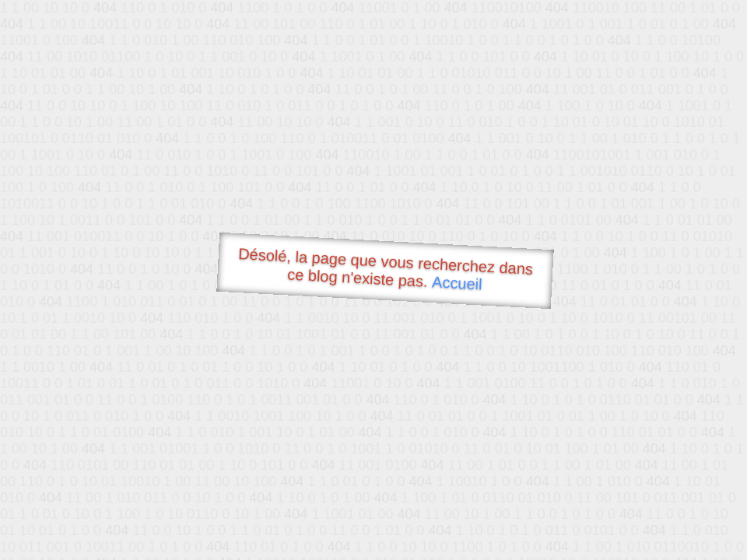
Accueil (458, 283)
